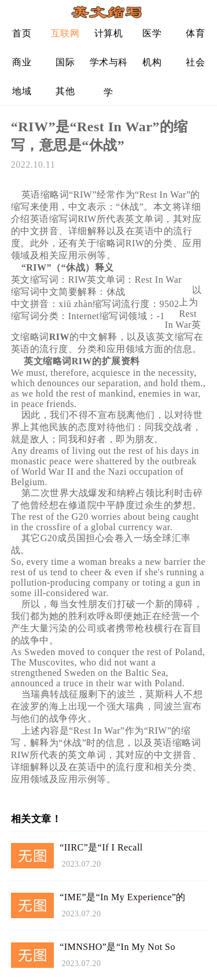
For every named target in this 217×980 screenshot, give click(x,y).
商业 (22, 62)
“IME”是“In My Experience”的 (123, 897)
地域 (22, 91)
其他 (65, 91)
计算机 (109, 33)
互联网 (65, 33)
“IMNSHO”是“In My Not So (117, 947)
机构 (152, 62)
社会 (195, 62)
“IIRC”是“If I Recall (101, 847)
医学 (152, 33)
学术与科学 (109, 67)
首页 (22, 33)
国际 (65, 62)
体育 (195, 33)
